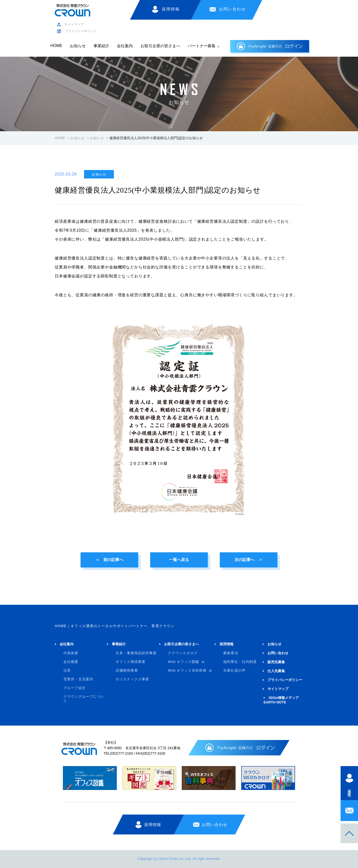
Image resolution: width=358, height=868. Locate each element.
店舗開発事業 (127, 670)
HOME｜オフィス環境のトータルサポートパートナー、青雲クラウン (115, 626)
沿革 (67, 670)
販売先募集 (276, 662)
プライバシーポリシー (81, 31)
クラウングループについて (84, 699)
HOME (56, 46)
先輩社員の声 (234, 670)
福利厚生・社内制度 (240, 662)
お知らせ (78, 46)
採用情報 (171, 9)
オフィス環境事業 (131, 662)
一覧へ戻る (179, 560)
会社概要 (71, 662)
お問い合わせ (232, 9)
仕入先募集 (276, 671)
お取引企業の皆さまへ (160, 46)
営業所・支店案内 (78, 679)
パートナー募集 (202, 46)
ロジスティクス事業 (132, 679)
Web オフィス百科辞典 (187, 670)
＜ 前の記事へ (109, 560)
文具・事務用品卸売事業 (136, 653)
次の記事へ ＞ (249, 560)
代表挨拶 (71, 653)
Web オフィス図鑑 (183, 662)
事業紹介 (101, 46)
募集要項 (231, 653)
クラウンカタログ (183, 653)
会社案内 (125, 46)
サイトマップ (74, 24)
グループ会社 (75, 688)
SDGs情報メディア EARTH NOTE (281, 700)
